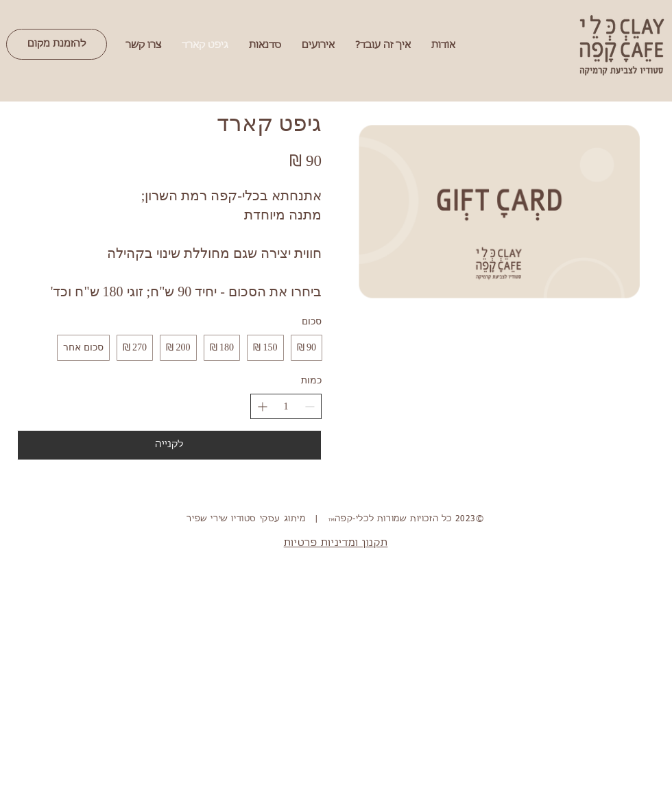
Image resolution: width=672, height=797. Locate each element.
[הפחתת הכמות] (310, 406)
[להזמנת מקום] (57, 44)
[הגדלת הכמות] (262, 406)
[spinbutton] (286, 407)
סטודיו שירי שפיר (221, 519)
